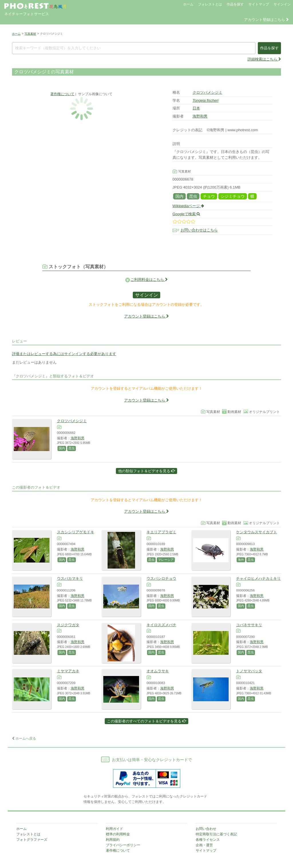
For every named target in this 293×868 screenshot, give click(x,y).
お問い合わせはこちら (199, 230)
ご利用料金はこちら (149, 280)
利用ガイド (114, 829)
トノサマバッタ (249, 671)
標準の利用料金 (118, 834)
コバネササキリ (249, 625)
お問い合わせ (206, 829)
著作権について (62, 94)
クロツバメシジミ (207, 92)
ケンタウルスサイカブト (257, 532)
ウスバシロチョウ (161, 578)
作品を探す (235, 4)
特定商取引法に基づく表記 (216, 834)
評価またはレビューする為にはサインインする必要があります (64, 354)
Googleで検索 (186, 214)
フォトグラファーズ (32, 840)
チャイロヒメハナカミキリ (258, 578)
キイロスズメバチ (161, 625)
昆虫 (193, 196)
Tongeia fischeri (206, 100)
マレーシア (166, 560)
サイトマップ (259, 4)
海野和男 (200, 116)
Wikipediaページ (188, 206)
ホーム (188, 4)
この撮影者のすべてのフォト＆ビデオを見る (147, 721)
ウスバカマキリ (70, 578)
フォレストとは (210, 4)
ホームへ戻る (24, 738)
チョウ (209, 196)
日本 (196, 108)
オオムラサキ (158, 671)
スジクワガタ (68, 625)
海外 (241, 560)
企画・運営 (204, 845)
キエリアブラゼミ (161, 532)
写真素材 (30, 34)
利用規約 (113, 840)
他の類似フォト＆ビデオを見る (147, 471)
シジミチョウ (233, 196)
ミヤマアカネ (68, 671)
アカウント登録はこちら (266, 20)
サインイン (282, 4)
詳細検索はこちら (264, 59)
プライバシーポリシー (123, 845)
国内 (179, 196)
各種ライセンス (208, 840)
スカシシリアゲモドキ (76, 532)
